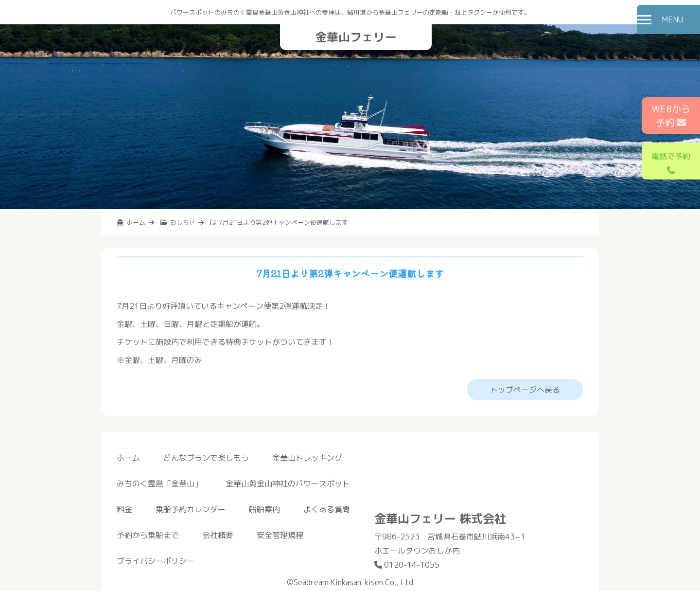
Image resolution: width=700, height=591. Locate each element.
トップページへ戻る (525, 390)
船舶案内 (264, 509)
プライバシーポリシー (156, 561)
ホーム (128, 458)
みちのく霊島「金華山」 (159, 484)
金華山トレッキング (307, 458)
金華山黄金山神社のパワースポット (288, 484)
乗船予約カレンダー (191, 509)
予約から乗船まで (148, 535)
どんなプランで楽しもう (206, 458)
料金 (124, 509)
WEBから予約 (671, 116)
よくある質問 (327, 509)
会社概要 (218, 535)
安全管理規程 (280, 535)
